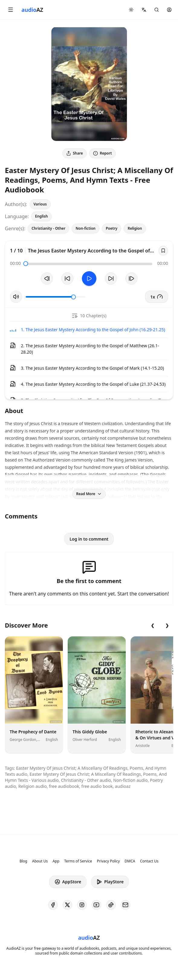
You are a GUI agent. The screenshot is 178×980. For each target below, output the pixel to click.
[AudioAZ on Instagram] (82, 905)
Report (102, 153)
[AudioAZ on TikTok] (111, 905)
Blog (24, 861)
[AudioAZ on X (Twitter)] (67, 905)
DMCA (130, 861)
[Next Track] (131, 278)
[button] (11, 10)
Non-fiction (86, 228)
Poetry (112, 228)
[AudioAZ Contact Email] (125, 905)
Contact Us (149, 861)
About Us (40, 861)
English (41, 216)
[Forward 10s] (111, 278)
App (56, 861)
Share (74, 153)
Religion (135, 228)
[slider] (26, 264)
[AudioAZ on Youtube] (96, 905)
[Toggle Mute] (16, 297)
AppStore (68, 882)
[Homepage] (32, 10)
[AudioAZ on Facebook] (53, 905)
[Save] (163, 251)
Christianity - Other (48, 228)
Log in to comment (89, 539)
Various (40, 204)
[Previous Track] (47, 278)
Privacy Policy (108, 861)
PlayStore (110, 882)
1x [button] (157, 297)
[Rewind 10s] (67, 278)
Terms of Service (78, 861)
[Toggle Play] (89, 278)
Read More (89, 494)
